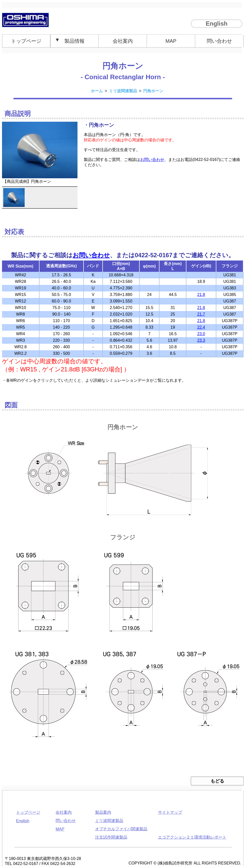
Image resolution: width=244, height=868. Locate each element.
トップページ (26, 41)
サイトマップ (170, 812)
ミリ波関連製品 (109, 821)
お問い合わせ (152, 160)
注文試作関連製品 (111, 837)
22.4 (201, 327)
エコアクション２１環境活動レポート (192, 837)
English (217, 24)
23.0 (201, 334)
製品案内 (103, 812)
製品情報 (70, 40)
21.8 (201, 295)
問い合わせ (219, 41)
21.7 (201, 314)
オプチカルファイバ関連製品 (121, 829)
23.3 (201, 340)
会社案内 (123, 41)
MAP (171, 41)
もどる (217, 781)
